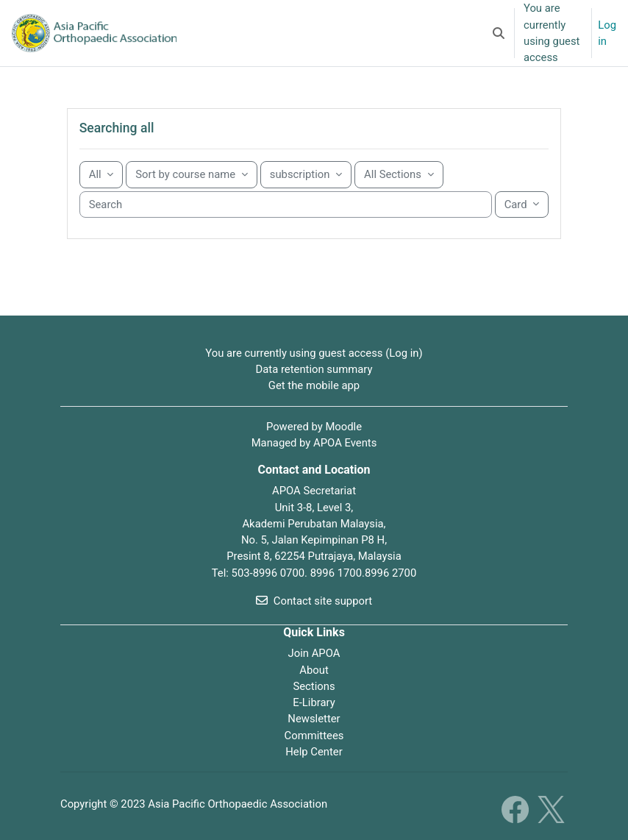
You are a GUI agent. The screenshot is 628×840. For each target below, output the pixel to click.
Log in (607, 33)
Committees (314, 736)
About (314, 670)
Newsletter (314, 719)
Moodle (343, 427)
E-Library (314, 702)
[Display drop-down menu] (522, 204)
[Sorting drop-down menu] (192, 174)
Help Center (314, 752)
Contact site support (314, 601)
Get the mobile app (314, 385)
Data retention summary (314, 369)
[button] (499, 33)
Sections (314, 686)
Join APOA (314, 653)
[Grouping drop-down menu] (101, 174)
